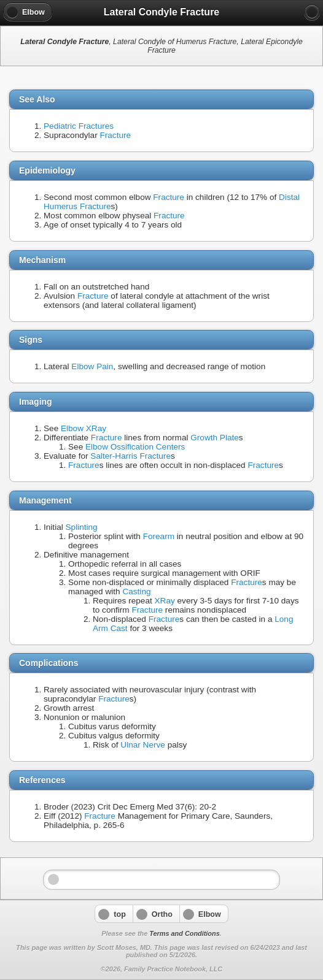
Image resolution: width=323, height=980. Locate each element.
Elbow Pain (92, 366)
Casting (136, 591)
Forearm (159, 536)
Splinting (82, 527)
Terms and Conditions (184, 933)
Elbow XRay (84, 428)
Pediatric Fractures (79, 126)
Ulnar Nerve (143, 745)
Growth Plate (215, 438)
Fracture (115, 135)
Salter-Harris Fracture (130, 456)
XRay (165, 601)
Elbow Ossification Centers (135, 447)
